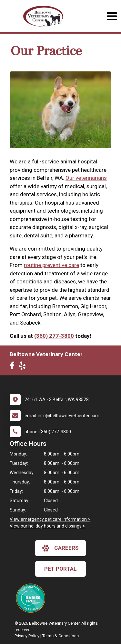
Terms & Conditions (60, 636)
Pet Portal (60, 569)
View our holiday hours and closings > (47, 526)
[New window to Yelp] (24, 367)
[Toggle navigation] (112, 16)
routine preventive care (51, 265)
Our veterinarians (86, 178)
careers (60, 548)
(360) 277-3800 (54, 336)
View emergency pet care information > (50, 519)
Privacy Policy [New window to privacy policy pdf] (27, 636)
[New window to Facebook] (14, 367)
